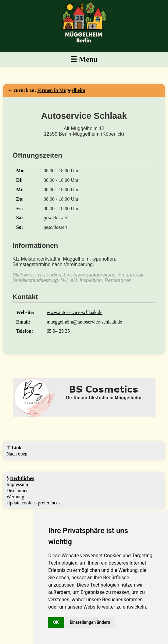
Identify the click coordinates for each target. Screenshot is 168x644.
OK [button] (56, 622)
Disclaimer (17, 490)
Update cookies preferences (33, 503)
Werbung (15, 497)
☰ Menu (84, 59)
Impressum (17, 484)
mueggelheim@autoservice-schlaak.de (84, 322)
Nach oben (17, 454)
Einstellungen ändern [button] (90, 622)
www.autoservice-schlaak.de (75, 312)
